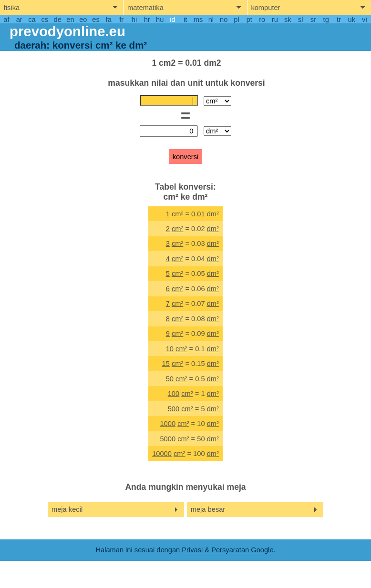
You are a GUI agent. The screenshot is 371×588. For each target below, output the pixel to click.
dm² (213, 214)
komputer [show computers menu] (265, 8)
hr (147, 20)
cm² (177, 214)
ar (19, 20)
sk (288, 20)
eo (83, 20)
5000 (168, 439)
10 (170, 349)
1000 (168, 424)
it (185, 20)
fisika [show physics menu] (12, 8)
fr (121, 20)
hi (134, 20)
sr (313, 20)
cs (45, 20)
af (6, 20)
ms (198, 20)
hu (160, 20)
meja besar (208, 509)
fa (109, 20)
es (96, 20)
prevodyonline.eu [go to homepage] (67, 31)
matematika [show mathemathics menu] (145, 8)
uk (352, 20)
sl (301, 20)
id (172, 20)
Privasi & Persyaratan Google (227, 550)
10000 (162, 454)
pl (236, 20)
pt (249, 20)
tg (326, 20)
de (58, 20)
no (224, 20)
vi (365, 20)
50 (170, 379)
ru (275, 20)
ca (32, 20)
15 (166, 364)
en (70, 20)
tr (339, 20)
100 (174, 394)
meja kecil (67, 509)
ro (262, 20)
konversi (186, 157)
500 (174, 409)
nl (211, 20)
